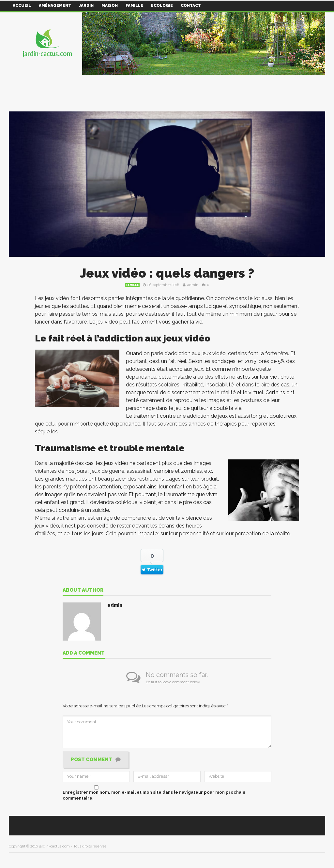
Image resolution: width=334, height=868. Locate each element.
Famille (134, 6)
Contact (191, 6)
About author (83, 590)
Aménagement (55, 6)
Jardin (86, 6)
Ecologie (162, 6)
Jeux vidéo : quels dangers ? (167, 273)
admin (193, 285)
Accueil (22, 6)
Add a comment (84, 653)
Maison (110, 6)
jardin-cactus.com (54, 846)
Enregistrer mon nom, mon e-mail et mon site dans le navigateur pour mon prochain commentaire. (154, 795)
